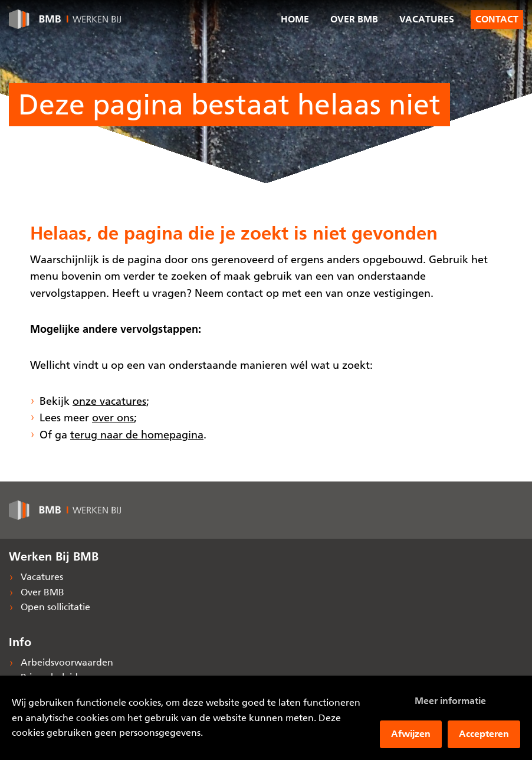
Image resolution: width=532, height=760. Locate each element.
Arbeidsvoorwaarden (66, 662)
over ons (113, 418)
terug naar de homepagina (137, 435)
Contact (497, 19)
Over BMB (354, 19)
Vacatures (427, 19)
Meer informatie (450, 701)
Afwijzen (411, 734)
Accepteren (484, 734)
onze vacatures (109, 401)
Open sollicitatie (54, 607)
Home (295, 19)
